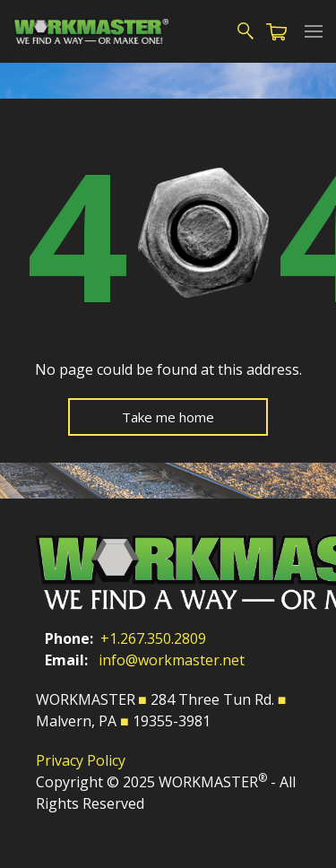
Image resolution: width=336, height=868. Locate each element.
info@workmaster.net (172, 660)
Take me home (168, 417)
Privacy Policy (81, 760)
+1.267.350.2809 (153, 638)
